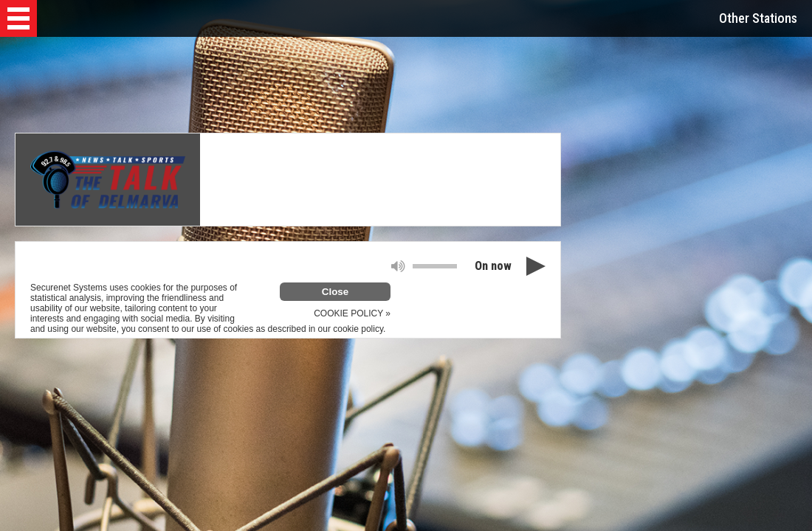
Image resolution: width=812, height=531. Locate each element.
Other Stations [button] (758, 18)
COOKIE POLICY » (352, 313)
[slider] (435, 266)
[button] (18, 18)
